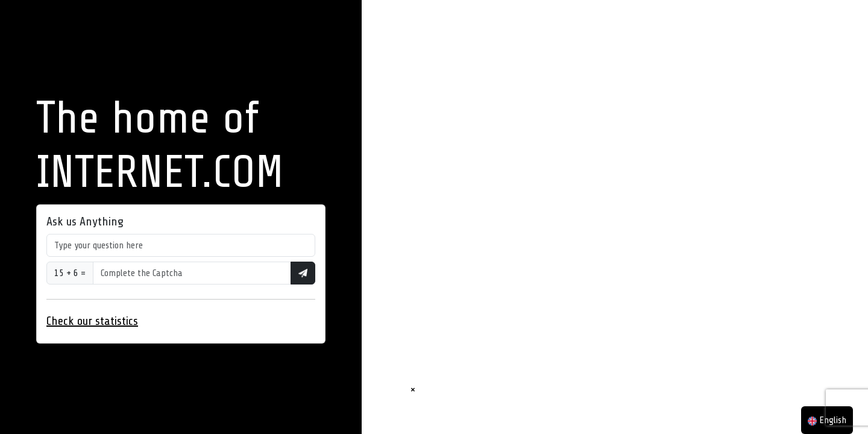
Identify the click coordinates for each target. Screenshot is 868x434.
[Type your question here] (181, 245)
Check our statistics (92, 321)
